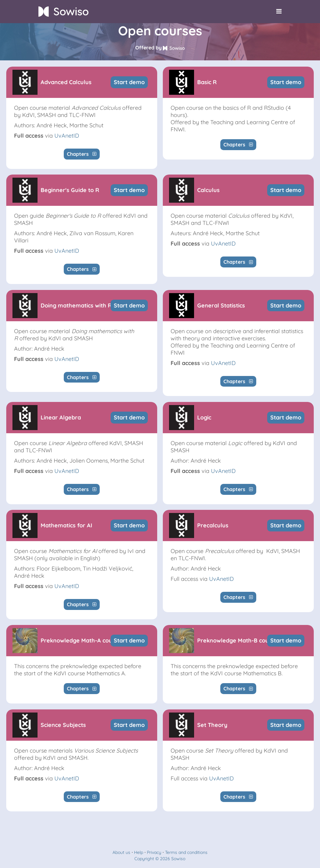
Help (139, 852)
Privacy (154, 852)
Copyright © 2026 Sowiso (160, 859)
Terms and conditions (186, 852)
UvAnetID (67, 136)
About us (121, 852)
